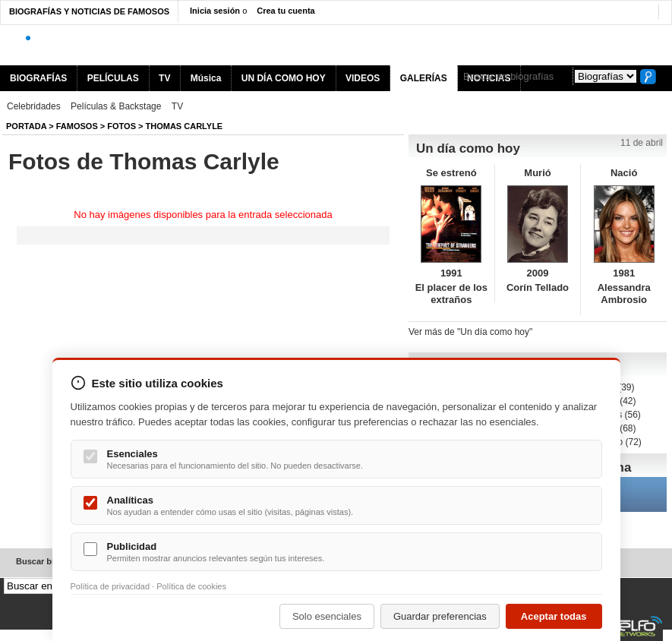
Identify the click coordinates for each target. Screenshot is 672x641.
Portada (26, 126)
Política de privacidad (110, 586)
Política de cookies (191, 586)
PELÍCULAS (113, 78)
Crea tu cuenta (286, 11)
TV (164, 78)
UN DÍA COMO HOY (284, 78)
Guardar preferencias (440, 616)
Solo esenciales (327, 616)
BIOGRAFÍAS (38, 78)
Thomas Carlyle (185, 126)
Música (206, 78)
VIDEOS (363, 78)
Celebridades (34, 106)
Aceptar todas (554, 616)
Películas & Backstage (116, 106)
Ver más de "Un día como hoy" (470, 332)
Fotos (121, 126)
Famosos (77, 126)
